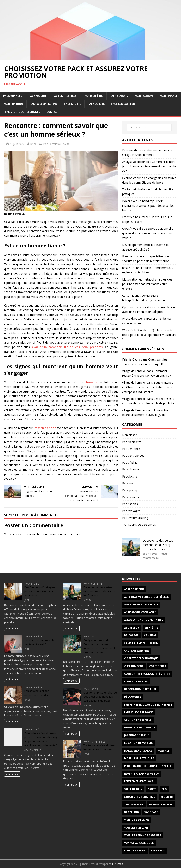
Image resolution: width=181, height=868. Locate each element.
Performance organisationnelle (148, 766)
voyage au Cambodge (139, 843)
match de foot (45, 428)
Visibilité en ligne (137, 820)
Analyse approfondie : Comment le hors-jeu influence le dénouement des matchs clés (149, 166)
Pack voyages (13, 96)
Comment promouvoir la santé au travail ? (39, 642)
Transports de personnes (22, 112)
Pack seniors (119, 96)
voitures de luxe (136, 828)
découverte (133, 697)
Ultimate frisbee (161, 804)
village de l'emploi (134, 371)
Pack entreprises (64, 96)
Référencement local (139, 781)
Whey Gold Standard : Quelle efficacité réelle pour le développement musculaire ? (149, 335)
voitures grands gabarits (143, 835)
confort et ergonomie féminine (147, 674)
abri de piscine (134, 589)
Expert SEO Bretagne (139, 712)
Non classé (130, 435)
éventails (158, 851)
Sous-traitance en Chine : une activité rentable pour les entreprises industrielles (148, 387)
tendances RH (134, 804)
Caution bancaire (137, 651)
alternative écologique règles (146, 597)
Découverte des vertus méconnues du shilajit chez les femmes (158, 545)
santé (152, 789)
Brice (33, 144)
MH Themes (116, 864)
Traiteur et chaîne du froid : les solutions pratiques (100, 747)
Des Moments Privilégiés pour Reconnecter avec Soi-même (40, 591)
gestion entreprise (138, 720)
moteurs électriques (139, 758)
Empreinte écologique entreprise (148, 705)
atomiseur (132, 628)
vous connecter (31, 534)
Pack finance (168, 96)
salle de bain (133, 789)
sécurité (167, 797)
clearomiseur (134, 666)
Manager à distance (138, 751)
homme (92, 382)
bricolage (131, 635)
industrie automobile (140, 728)
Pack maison (37, 96)
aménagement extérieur (141, 605)
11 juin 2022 (17, 144)
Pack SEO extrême (123, 104)
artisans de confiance (140, 612)
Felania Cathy (131, 359)
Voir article (12, 628)
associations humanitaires (143, 620)
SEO (164, 789)
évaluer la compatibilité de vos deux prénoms (67, 347)
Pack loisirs (96, 104)
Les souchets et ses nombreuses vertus (37, 693)
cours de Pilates (136, 681)
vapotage (151, 812)
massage (164, 751)
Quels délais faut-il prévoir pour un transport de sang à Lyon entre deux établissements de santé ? (41, 739)
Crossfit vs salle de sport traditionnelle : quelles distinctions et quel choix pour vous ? (148, 233)
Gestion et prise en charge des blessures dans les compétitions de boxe (100, 697)
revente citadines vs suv (142, 774)
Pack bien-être (93, 96)
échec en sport (135, 851)
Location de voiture (139, 743)
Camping (150, 635)
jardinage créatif (137, 735)
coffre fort (158, 666)
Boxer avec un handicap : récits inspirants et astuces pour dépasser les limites (148, 205)
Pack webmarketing (44, 104)
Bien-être (151, 628)
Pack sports (73, 104)
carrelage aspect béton (141, 643)
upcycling (132, 812)
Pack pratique (13, 104)
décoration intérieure (140, 689)
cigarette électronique (141, 658)
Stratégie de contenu (140, 797)
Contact (53, 112)
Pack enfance (131, 449)
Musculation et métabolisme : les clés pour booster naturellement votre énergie (147, 284)
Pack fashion (144, 96)
